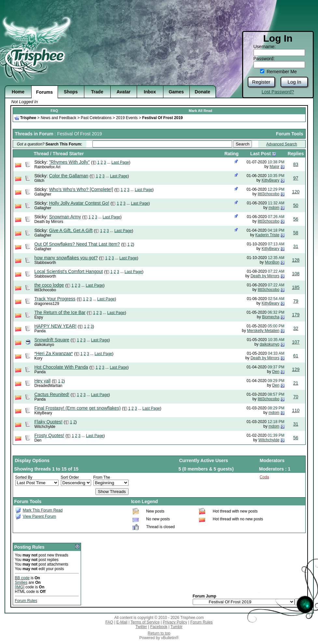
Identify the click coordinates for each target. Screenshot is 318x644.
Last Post (261, 154)
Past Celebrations (96, 118)
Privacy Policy (175, 622)
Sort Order (70, 477)
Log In (295, 82)
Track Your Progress (55, 299)
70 (296, 397)
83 (296, 164)
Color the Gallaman (69, 176)
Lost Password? (278, 92)
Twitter (141, 627)
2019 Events (127, 118)
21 (296, 383)
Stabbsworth (45, 263)
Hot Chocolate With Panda (61, 367)
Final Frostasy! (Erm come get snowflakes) (78, 408)
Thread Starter (68, 154)
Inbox (150, 92)
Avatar (124, 92)
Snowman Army (65, 217)
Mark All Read (200, 111)
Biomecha (271, 317)
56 (296, 219)
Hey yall (43, 381)
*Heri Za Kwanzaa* (54, 353)
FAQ (55, 111)
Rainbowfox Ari (48, 167)
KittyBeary (271, 180)
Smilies (21, 582)
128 (296, 260)
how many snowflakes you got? (66, 258)
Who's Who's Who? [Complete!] (81, 189)
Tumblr (177, 627)
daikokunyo (44, 345)
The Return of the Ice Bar (60, 312)
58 (296, 233)
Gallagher (43, 194)
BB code (22, 578)
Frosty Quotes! (49, 435)
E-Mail (122, 622)
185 (296, 287)
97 (296, 178)
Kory (39, 358)
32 (296, 328)
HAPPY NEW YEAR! (55, 326)
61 (296, 356)
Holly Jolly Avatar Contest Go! (79, 203)
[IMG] (20, 587)
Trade (97, 92)
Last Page (120, 162)
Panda (40, 331)
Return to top (159, 633)
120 (296, 192)
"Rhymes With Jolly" (69, 162)
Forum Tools (290, 134)
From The (102, 477)
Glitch (40, 181)
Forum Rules (26, 601)
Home (18, 92)
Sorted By (24, 477)
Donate (202, 92)
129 (296, 369)
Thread (41, 154)
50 (296, 205)
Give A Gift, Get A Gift (71, 230)
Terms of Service (145, 622)
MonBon (272, 262)
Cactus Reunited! (52, 394)
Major (274, 167)
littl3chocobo (269, 194)
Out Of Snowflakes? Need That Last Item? (77, 244)
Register (261, 82)
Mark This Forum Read (43, 510)
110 (296, 410)
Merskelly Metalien (263, 331)
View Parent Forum (40, 516)
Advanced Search (282, 144)
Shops (71, 92)
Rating (231, 154)
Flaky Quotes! (48, 422)
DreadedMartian (48, 386)
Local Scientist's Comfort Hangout (69, 271)
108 (296, 274)
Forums (44, 92)
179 (296, 315)
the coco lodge (49, 285)
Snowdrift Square (52, 340)
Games (176, 92)
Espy (39, 317)
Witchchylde (45, 427)
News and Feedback (58, 118)
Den (276, 372)
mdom (274, 208)
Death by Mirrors (49, 222)
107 (296, 342)
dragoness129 (47, 304)
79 (296, 301)
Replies (296, 154)
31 (296, 246)
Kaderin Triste (267, 235)
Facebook (159, 627)
